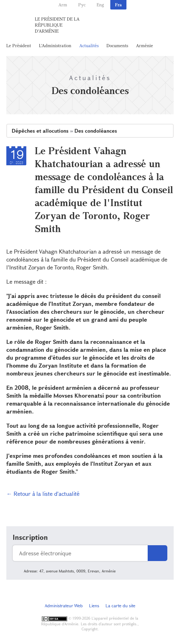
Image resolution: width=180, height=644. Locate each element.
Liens (94, 606)
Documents (117, 45)
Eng (100, 5)
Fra (118, 5)
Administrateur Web (64, 606)
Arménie (145, 45)
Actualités (89, 45)
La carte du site (120, 606)
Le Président (19, 45)
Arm (63, 5)
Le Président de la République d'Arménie (57, 25)
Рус (82, 5)
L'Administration (55, 45)
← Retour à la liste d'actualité (43, 494)
